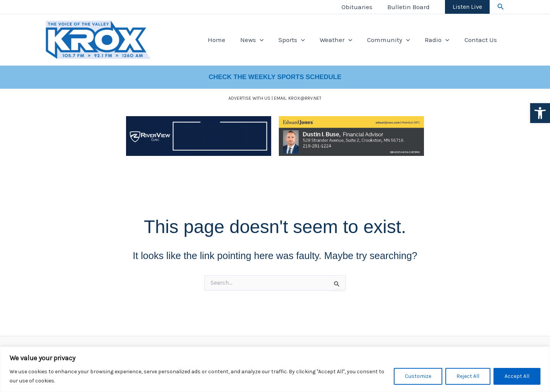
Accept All (517, 376)
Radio (440, 40)
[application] (270, 40)
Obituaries (360, 7)
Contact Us (481, 40)
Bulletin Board (410, 7)
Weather (342, 40)
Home (229, 40)
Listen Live (467, 7)
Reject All (468, 376)
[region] (275, 369)
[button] (540, 113)
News (262, 40)
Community (393, 40)
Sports (300, 40)
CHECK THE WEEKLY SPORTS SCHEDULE (275, 77)
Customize (418, 376)
